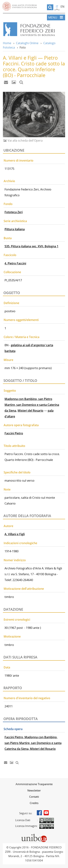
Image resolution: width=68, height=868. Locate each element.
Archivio (9, 181)
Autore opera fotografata (21, 425)
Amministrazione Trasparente (34, 784)
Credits (34, 803)
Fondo (8, 204)
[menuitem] (34, 784)
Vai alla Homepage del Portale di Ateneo (20, 6)
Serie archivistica (15, 221)
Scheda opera (13, 729)
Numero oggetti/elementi (21, 320)
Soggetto (10, 391)
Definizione (11, 303)
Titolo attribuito (14, 446)
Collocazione (12, 272)
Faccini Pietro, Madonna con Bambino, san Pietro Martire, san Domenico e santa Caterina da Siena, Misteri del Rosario (33, 743)
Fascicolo (10, 255)
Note (7, 489)
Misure (8, 360)
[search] (50, 7)
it (57, 7)
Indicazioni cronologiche (20, 543)
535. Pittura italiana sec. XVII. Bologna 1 (31, 246)
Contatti (34, 797)
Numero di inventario (18, 160)
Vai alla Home (34, 29)
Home (7, 43)
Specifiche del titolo (17, 472)
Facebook (39, 813)
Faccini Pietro (14, 433)
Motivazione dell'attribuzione (24, 589)
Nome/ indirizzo (15, 560)
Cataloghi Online (27, 43)
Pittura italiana (15, 229)
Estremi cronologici (17, 620)
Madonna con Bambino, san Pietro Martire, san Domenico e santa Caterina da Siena (32, 405)
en (62, 7)
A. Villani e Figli (15, 534)
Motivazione (12, 636)
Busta (8, 238)
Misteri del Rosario (30, 411)
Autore (8, 526)
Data (7, 667)
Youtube (46, 813)
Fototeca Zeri (14, 212)
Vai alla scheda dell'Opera (25, 140)
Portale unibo (34, 835)
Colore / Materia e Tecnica (21, 337)
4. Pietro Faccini (15, 263)
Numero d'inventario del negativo (27, 698)
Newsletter (34, 790)
